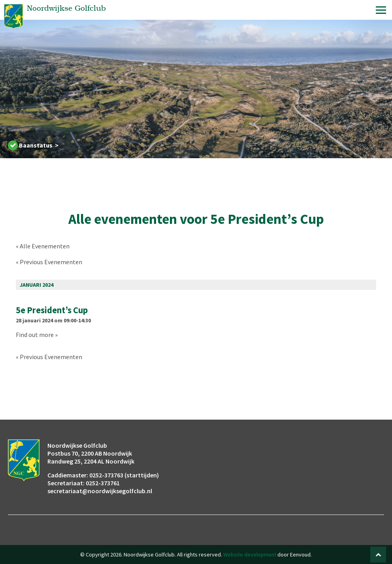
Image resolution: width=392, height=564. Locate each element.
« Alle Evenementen (43, 246)
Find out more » (37, 335)
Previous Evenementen (49, 262)
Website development (250, 555)
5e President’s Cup (52, 310)
